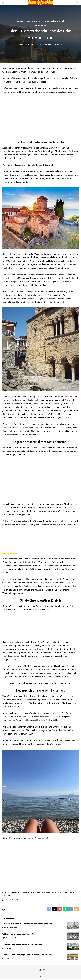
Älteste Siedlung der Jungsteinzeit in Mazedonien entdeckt (27, 955)
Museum (48, 892)
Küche (71, 944)
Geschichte (74, 958)
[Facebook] (37, 970)
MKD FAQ (72, 937)
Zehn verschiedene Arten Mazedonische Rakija (22, 944)
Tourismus (40, 25)
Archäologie (25, 892)
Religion (73, 892)
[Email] (51, 38)
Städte (8, 896)
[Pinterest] (44, 970)
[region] (40, 116)
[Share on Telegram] (47, 38)
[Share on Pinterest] (40, 38)
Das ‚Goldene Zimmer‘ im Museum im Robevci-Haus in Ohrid (45, 683)
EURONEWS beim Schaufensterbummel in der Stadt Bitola (27, 924)
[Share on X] (36, 38)
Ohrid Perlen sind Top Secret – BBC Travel (25, 531)
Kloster (37, 892)
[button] (4, 3)
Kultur (43, 892)
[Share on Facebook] (32, 38)
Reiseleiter (65, 892)
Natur (54, 892)
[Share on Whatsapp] (44, 38)
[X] (40, 970)
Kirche (32, 892)
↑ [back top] (41, 976)
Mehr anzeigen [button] (10, 553)
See (4, 896)
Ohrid (59, 892)
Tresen (73, 948)
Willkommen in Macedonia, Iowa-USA (19, 934)
